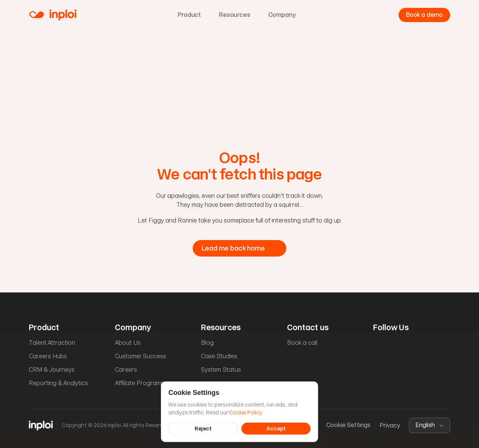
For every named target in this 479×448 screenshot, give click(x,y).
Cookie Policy (245, 412)
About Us (128, 343)
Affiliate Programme (142, 383)
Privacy (390, 425)
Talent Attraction (52, 343)
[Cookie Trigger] (348, 425)
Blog (207, 343)
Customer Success (141, 356)
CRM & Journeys (52, 370)
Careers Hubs (48, 356)
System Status (221, 370)
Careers (126, 370)
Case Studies (219, 356)
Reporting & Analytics (58, 383)
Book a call (302, 343)
